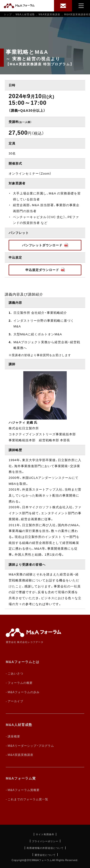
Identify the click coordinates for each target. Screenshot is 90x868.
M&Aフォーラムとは (23, 662)
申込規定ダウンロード (45, 270)
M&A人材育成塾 (19, 724)
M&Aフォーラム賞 (21, 778)
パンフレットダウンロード (45, 245)
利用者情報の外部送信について (45, 848)
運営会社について (45, 855)
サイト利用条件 (45, 834)
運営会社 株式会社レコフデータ (25, 642)
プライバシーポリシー (45, 841)
